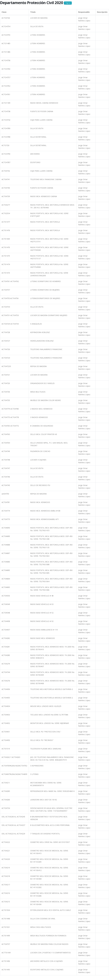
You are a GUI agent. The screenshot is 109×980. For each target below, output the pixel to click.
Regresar (68, 3)
